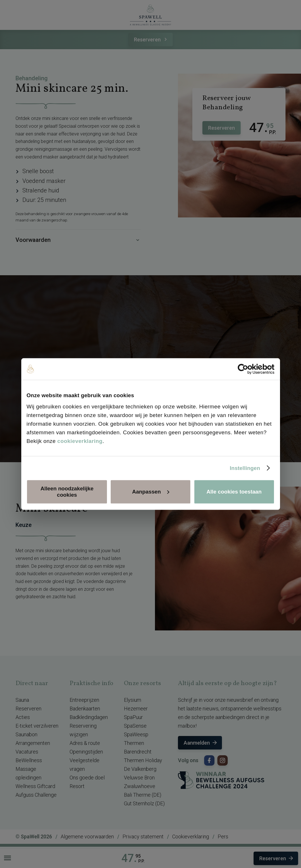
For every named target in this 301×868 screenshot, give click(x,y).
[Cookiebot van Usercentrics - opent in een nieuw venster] (249, 369)
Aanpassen (151, 492)
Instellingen (245, 468)
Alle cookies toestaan (234, 492)
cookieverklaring (80, 441)
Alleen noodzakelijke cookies (67, 492)
